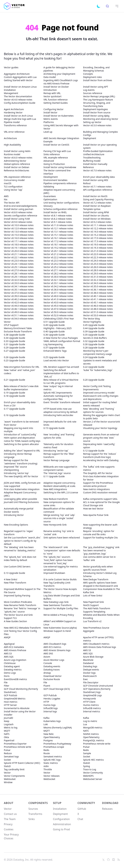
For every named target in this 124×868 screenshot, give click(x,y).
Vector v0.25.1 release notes (19, 267)
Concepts (88, 74)
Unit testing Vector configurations (61, 203)
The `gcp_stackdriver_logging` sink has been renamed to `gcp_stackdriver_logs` (101, 550)
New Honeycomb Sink (55, 525)
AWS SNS (48, 653)
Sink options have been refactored (62, 538)
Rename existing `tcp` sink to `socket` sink (59, 533)
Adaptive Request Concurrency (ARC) (20, 494)
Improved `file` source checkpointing (15, 468)
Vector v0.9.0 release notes (18, 222)
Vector (7, 322)
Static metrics (51, 763)
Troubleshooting (92, 158)
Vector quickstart (52, 96)
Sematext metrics (53, 757)
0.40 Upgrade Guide (54, 331)
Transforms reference (15, 125)
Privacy (8, 824)
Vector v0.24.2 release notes (58, 264)
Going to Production (54, 164)
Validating (49, 187)
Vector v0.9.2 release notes (97, 222)
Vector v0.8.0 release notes (18, 212)
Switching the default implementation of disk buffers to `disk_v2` (61, 373)
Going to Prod (61, 829)
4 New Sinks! (10, 579)
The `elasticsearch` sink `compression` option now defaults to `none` (62, 550)
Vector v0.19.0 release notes (98, 244)
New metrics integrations (96, 489)
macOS (8, 183)
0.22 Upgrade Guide (94, 367)
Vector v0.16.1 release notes (58, 238)
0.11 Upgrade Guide (54, 476)
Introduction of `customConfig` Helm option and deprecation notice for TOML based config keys (22, 438)
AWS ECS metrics (52, 647)
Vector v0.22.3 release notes (98, 257)
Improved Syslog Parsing (17, 595)
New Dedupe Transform (96, 579)
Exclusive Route (52, 679)
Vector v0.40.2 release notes (19, 299)
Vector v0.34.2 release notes (58, 286)
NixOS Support (91, 605)
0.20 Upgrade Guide (94, 380)
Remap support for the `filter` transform (59, 455)
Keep (7, 721)
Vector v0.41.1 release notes (98, 299)
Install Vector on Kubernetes (58, 116)
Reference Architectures (17, 170)
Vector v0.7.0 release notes (97, 170)
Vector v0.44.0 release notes (19, 306)
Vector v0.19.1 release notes (19, 248)
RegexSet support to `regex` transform (19, 533)
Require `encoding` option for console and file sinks (99, 533)
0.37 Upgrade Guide (54, 348)
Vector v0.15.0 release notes (19, 235)
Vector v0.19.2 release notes (58, 248)
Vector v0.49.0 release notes (19, 312)
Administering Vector (15, 161)
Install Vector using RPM (96, 212)
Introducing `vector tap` (56, 451)
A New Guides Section (15, 621)
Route (47, 753)
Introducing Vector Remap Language (18, 455)
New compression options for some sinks (59, 504)
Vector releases (52, 776)
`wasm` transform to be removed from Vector (21, 423)
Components (38, 803)
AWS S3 (87, 650)
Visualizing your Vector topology (100, 428)
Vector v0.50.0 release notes (58, 312)
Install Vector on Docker (56, 87)
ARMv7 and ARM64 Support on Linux (60, 623)
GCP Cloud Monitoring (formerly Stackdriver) (21, 690)
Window (8, 782)
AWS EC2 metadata (14, 647)
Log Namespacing (53, 344)
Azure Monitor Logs (54, 660)
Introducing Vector (14, 515)
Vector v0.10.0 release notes (19, 225)
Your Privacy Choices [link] (11, 837)
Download (110, 803)
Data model (50, 77)
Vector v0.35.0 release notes (98, 286)
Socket (87, 757)
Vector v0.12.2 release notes (98, 228)
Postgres (48, 740)
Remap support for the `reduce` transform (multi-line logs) (100, 455)
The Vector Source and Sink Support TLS (18, 616)
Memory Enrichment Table (18, 328)
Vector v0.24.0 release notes (98, 261)
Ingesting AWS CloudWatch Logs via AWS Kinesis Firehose (61, 82)
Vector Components (14, 776)
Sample (87, 753)
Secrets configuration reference (21, 216)
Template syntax (92, 209)
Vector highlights (92, 322)
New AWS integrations (55, 489)
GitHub (82, 809)
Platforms (49, 122)
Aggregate (89, 631)
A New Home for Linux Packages (61, 338)
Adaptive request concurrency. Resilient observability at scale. (60, 484)
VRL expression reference (17, 177)
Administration (62, 824)
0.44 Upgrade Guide (94, 328)
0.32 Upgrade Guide (94, 341)
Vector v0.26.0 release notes (98, 267)
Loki (46, 724)
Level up (48, 132)
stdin (46, 766)
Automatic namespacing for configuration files (58, 397)
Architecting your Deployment (59, 74)
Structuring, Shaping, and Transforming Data (97, 104)
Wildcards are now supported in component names (60, 468)
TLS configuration (13, 187)
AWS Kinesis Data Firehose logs (100, 647)
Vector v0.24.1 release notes (19, 264)
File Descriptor (91, 682)
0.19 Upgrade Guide (14, 393)
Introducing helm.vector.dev (58, 415)
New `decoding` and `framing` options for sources (99, 410)
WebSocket (10, 779)
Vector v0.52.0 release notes (58, 315)
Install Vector (50, 112)
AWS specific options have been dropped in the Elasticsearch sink (101, 584)
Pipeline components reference (60, 183)
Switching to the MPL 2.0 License (61, 492)
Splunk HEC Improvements (58, 393)
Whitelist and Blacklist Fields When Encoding (101, 616)
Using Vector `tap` (13, 190)
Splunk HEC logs (52, 760)
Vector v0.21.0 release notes (98, 251)
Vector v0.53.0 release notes (98, 315)
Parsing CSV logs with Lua (57, 151)
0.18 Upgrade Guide (14, 396)
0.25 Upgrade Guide (54, 357)
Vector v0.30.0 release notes (58, 277)
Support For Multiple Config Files (61, 608)
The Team (10, 819)
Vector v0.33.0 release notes (19, 283)
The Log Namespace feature (98, 100)
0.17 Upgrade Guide (14, 409)
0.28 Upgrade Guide (94, 348)
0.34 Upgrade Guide (14, 338)
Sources (33, 809)
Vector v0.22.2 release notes (58, 257)
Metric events (51, 119)
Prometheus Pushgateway (57, 744)
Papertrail (9, 740)
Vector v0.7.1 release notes (97, 187)
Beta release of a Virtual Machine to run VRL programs (61, 381)
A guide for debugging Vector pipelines (59, 69)
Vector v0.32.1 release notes (58, 280)
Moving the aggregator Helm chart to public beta (102, 417)
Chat (80, 819)
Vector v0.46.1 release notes (19, 309)
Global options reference (17, 164)
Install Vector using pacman (19, 209)
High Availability (12, 145)
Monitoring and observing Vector (101, 119)
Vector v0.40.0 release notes (58, 296)
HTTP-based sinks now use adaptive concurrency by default (60, 410)
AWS (6, 196)
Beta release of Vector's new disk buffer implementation (21, 388)
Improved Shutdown (54, 573)
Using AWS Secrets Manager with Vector (61, 127)
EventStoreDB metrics (15, 679)
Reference (88, 167)
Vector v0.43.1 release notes (98, 302)
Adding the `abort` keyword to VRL (22, 451)
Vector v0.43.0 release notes (58, 302)
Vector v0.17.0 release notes (98, 238)
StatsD (87, 763)
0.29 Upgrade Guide (14, 348)
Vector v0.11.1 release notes (98, 225)
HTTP (46, 702)
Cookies (9, 829)
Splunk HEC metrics (93, 760)
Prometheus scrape (54, 747)
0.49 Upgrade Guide (54, 325)
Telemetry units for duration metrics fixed (58, 446)
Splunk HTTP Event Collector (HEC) (22, 763)
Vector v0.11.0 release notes (58, 225)
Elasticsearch (90, 676)
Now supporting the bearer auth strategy (100, 526)
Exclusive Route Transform (18, 331)
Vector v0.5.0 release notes (97, 125)
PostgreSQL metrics (94, 740)
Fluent (47, 686)
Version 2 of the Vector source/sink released (102, 423)
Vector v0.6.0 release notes (18, 158)
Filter (7, 686)
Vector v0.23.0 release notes (19, 261)
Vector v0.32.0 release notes (19, 280)
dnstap (47, 673)
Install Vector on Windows (97, 219)
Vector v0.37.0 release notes (19, 293)
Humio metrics (91, 705)
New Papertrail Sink (93, 602)
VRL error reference (14, 132)
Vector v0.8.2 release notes (58, 219)
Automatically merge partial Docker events (19, 510)
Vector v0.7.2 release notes (97, 203)
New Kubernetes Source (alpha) (60, 628)
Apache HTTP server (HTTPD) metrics (98, 639)
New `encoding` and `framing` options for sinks (59, 436)
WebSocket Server (93, 779)
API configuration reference (98, 190)
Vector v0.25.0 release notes (98, 264)
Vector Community (93, 773)
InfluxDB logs (51, 708)
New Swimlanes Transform (58, 605)
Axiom (47, 657)
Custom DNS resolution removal (100, 492)
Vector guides (11, 67)
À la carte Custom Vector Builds (60, 579)
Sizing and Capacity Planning (98, 199)
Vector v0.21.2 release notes (58, 254)
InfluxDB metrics (92, 708)
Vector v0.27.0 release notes (19, 270)
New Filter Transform (15, 583)
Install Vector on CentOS (56, 145)
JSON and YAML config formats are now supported (22, 484)
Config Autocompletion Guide (20, 103)
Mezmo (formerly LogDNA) (58, 728)
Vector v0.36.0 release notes (58, 290)
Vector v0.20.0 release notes (19, 251)
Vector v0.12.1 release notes (58, 228)
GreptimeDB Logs (93, 695)
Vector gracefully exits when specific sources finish (98, 568)
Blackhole (88, 660)
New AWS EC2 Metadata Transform (22, 628)
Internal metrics (92, 711)
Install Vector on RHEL (55, 212)
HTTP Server (10, 705)
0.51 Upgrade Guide (54, 322)
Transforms (35, 814)
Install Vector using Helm (17, 151)
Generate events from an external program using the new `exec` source (101, 438)
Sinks (32, 819)
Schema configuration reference (60, 209)
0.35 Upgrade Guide (94, 335)
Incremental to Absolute (17, 708)
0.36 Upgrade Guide (54, 335)
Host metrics (11, 702)
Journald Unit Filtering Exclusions (21, 502)
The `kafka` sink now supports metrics (99, 468)
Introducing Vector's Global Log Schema (100, 575)
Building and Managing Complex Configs (101, 133)
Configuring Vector (53, 109)
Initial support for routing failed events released (100, 404)
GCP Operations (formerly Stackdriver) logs (97, 690)
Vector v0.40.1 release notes (98, 296)
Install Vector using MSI (96, 180)
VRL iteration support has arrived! (61, 367)
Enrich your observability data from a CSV (20, 404)
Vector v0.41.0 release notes (58, 299)
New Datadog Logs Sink (56, 602)
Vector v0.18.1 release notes (58, 244)
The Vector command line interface (57, 172)
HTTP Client (89, 702)
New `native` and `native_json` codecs (20, 372)
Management (11, 93)
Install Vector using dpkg (96, 116)
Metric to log (11, 728)
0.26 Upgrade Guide (14, 357)
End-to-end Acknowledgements (20, 206)
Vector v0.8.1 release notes (58, 216)
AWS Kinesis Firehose (15, 650)
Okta (6, 737)
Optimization (50, 199)
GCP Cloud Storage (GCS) (57, 689)
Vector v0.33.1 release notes (58, 283)
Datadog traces (52, 670)
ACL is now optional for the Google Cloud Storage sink (101, 504)
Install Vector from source (97, 112)
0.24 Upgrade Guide (94, 357)
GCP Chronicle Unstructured (98, 686)
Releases (107, 809)
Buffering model (92, 161)
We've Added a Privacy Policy (59, 615)
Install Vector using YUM (17, 219)
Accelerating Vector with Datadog (101, 460)
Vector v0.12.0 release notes (19, 228)
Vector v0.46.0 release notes (98, 306)
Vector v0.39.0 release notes (19, 296)
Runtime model (12, 154)
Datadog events (52, 666)
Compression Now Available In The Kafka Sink (102, 591)
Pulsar (86, 747)
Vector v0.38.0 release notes (98, 293)
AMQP (7, 637)
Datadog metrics (13, 670)
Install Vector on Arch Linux (18, 116)
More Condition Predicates (18, 602)
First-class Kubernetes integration (22, 489)
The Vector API (12, 203)
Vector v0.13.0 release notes (19, 232)
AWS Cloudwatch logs (55, 644)
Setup (57, 803)
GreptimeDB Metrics (15, 699)
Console (48, 663)
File (6, 682)
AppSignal (9, 644)
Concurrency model (14, 180)
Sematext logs (11, 757)
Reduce (8, 753)
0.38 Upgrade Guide (14, 335)
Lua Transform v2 (92, 621)
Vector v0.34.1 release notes (19, 286)
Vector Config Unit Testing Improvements (97, 388)
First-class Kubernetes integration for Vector (101, 478)
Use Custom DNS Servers (17, 567)
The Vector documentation (18, 96)
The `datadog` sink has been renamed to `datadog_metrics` (20, 549)
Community (86, 803)
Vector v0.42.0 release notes (19, 302)
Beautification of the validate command (59, 510)
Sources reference (93, 93)
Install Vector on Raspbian (97, 206)
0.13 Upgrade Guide (14, 573)
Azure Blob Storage (93, 657)
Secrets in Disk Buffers (95, 338)
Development (51, 177)
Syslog (87, 766)
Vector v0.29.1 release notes (19, 277)
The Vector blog (91, 319)
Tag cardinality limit (14, 769)
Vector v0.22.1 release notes (19, 257)
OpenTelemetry (52, 737)
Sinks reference (52, 154)
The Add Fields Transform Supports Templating (97, 610)
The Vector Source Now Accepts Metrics (60, 591)
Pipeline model (12, 122)
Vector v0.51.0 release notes (98, 312)
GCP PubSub (10, 695)
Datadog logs (90, 666)
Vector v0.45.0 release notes (58, 306)
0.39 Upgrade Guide (94, 331)
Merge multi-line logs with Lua (20, 119)
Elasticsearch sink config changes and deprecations (101, 397)
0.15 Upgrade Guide (54, 428)
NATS (86, 731)
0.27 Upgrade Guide (14, 351)
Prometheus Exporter (15, 744)
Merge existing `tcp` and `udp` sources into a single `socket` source (59, 518)
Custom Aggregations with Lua (20, 77)
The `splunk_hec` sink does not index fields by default (20, 558)
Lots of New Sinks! (93, 595)
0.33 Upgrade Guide (14, 341)
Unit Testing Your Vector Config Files (20, 633)
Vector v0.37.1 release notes (58, 293)
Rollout (87, 183)
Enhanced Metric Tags (55, 351)
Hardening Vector (13, 112)
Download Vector (52, 676)
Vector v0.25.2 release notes (58, 267)
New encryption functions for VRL (22, 367)
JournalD (8, 718)
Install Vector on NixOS (95, 196)
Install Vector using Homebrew (60, 167)
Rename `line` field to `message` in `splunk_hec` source (22, 610)
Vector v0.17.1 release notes (19, 241)
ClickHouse (10, 663)
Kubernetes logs (52, 721)
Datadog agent (12, 666)
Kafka (46, 718)
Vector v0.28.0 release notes (98, 270)
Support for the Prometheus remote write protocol (98, 484)
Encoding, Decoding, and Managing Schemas (96, 69)
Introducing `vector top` (16, 473)
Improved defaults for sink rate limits (60, 423)
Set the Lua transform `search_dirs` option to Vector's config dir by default (22, 541)
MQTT (7, 731)
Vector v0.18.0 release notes (19, 244)
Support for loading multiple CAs (101, 538)
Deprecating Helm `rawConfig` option (99, 446)
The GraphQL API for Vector (98, 473)
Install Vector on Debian (17, 167)
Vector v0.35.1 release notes (19, 290)
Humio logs (49, 705)
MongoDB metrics (93, 728)
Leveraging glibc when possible (20, 499)
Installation (10, 90)
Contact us (10, 814)
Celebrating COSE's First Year (59, 319)
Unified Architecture (94, 154)
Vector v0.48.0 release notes (98, 309)
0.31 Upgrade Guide (14, 344)
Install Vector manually (95, 164)
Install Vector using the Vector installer (20, 713)
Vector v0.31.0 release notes (98, 277)
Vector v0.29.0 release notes (98, 273)
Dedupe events (91, 670)
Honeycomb (90, 699)
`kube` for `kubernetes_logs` (98, 370)
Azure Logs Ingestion (15, 660)
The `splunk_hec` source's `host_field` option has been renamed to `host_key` (58, 560)
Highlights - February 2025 (57, 328)
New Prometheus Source (96, 628)
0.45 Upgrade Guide (94, 325)
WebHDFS (88, 776)
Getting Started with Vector (18, 80)
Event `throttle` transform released (62, 402)
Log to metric (90, 721)
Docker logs (89, 673)
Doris (7, 676)
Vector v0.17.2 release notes (58, 241)
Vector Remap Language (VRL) (99, 96)
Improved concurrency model (99, 393)
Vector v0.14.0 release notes (98, 232)
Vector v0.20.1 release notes (58, 251)
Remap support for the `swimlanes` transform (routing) (21, 462)
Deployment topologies (96, 109)
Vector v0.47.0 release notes (58, 309)
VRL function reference (55, 100)
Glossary (48, 206)
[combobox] (107, 6)
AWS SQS (88, 653)
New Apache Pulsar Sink (96, 515)
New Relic (49, 734)
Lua (85, 724)
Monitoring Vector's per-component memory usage (98, 352)
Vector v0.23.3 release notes (58, 261)
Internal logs (50, 711)
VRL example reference (56, 158)
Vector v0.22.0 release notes (98, 254)
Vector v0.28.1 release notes (19, 273)
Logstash (9, 724)
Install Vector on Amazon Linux (20, 87)
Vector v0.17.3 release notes (98, 241)
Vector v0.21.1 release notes (19, 254)
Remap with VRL (52, 93)
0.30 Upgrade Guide (94, 344)
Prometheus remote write (97, 744)
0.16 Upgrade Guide (14, 415)
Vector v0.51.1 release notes (19, 315)
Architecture (10, 138)
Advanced (49, 161)
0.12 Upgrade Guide (94, 451)
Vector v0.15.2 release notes (98, 235)
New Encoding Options (16, 525)
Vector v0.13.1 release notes (58, 232)
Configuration (61, 819)
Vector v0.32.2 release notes (98, 280)
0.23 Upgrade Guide (14, 360)
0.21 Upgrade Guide (14, 380)
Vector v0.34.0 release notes (98, 283)
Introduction (50, 90)
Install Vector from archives (98, 80)
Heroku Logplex (52, 699)
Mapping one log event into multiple (18, 430)
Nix (6, 199)
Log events (89, 90)
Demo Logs (10, 673)
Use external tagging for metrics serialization (61, 568)
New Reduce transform (56, 499)
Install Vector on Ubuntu (96, 216)
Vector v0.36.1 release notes (98, 290)
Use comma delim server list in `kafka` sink (99, 558)
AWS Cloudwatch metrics (96, 644)
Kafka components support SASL (100, 499)
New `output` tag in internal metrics (58, 388)
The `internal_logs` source (57, 473)
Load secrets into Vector (56, 360)
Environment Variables (55, 180)
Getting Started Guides (56, 103)
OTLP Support (11, 325)
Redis (46, 750)
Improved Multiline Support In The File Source (22, 591)
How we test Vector (93, 509)
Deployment (90, 138)
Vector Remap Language (56, 460)
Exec (86, 679)
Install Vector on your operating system (100, 146)
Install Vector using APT (96, 87)
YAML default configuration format (62, 341)
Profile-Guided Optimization (98, 151)
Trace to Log (90, 769)
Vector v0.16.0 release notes (19, 238)
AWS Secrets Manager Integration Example (61, 140)
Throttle (48, 769)
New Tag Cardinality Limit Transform (57, 584)
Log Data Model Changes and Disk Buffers (62, 597)
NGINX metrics (91, 734)
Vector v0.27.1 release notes (58, 270)
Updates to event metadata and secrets (100, 362)
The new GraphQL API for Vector (21, 476)
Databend (88, 663)
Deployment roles (93, 77)
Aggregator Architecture (17, 74)
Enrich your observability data (99, 177)
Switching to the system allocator (21, 444)
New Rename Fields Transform (20, 605)
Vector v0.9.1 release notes (58, 222)
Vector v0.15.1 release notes (58, 235)
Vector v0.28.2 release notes (58, 273)
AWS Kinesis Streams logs (57, 650)
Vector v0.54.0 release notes (19, 319)
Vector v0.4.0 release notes (18, 100)
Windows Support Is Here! (57, 631)
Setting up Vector (92, 122)
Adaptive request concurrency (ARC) (59, 191)
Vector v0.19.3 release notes (98, 248)
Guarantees (50, 196)
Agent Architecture (14, 109)
